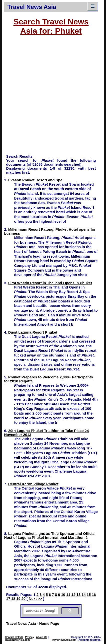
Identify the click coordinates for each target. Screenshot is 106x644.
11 (68, 595)
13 (78, 595)
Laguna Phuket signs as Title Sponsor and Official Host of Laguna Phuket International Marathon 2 (50, 536)
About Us (41, 637)
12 (73, 595)
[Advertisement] (53, 97)
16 (94, 595)
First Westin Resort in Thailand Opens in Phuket (50, 283)
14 (83, 595)
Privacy (30, 637)
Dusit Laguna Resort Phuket (33, 332)
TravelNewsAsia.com (17, 640)
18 (13, 599)
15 (89, 595)
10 (63, 595)
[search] (40, 611)
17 (8, 599)
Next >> (35, 599)
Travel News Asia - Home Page (32, 624)
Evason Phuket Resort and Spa (35, 180)
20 (23, 599)
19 (18, 599)
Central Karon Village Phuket (33, 484)
